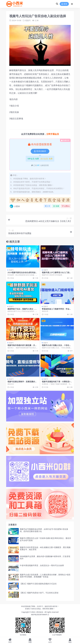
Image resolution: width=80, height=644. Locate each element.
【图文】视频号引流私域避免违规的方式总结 (38, 584)
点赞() (66, 206)
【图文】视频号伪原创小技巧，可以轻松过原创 (39, 593)
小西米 (15, 206)
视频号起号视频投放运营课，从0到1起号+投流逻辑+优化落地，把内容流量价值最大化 (44, 530)
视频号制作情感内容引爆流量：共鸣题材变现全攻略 (22, 346)
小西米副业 (39, 612)
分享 (48, 206)
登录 (64, 4)
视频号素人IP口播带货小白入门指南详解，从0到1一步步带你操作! (57, 274)
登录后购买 (40, 151)
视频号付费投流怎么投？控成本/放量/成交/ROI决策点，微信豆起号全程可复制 (45, 539)
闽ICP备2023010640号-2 (40, 615)
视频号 (28, 20)
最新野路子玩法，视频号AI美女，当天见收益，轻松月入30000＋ (22, 310)
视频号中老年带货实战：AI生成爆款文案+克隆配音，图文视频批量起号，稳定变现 (45, 548)
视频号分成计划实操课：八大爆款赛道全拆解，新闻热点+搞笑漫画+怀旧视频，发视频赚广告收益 (45, 576)
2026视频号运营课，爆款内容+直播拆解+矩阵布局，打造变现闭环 (45, 557)
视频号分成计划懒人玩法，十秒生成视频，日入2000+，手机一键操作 (57, 346)
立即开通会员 (53, 134)
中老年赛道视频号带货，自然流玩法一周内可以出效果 (42, 565)
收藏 (56, 206)
